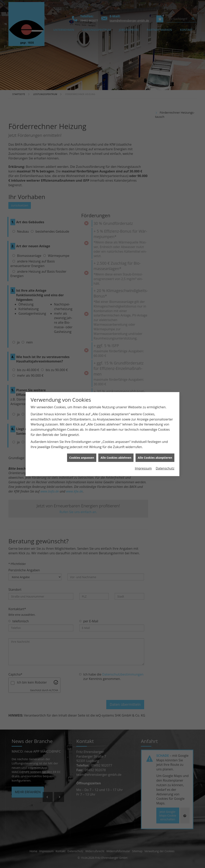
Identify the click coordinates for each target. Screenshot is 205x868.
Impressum (143, 448)
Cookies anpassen (82, 438)
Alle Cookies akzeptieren (155, 438)
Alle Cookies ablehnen (116, 438)
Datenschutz (165, 448)
